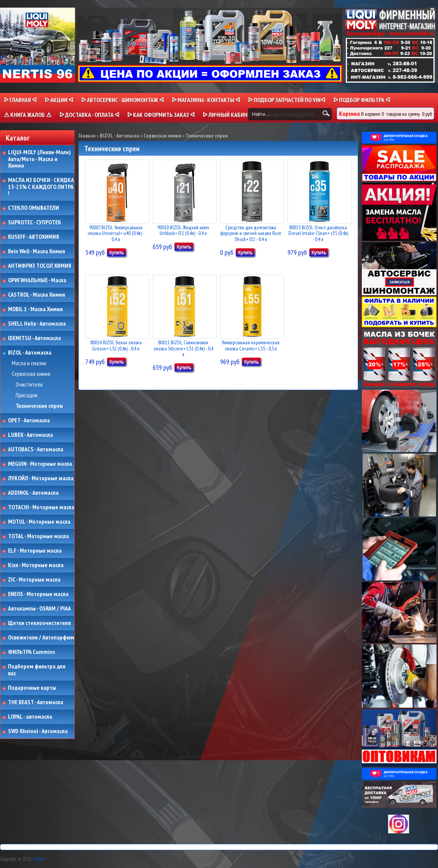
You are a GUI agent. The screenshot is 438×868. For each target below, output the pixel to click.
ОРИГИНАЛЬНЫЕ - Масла (37, 280)
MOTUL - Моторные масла (39, 522)
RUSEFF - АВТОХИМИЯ (34, 237)
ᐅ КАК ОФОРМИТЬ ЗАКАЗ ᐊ (161, 115)
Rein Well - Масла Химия (37, 251)
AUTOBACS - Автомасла (36, 449)
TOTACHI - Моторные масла (41, 507)
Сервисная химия (31, 374)
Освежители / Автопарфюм (41, 638)
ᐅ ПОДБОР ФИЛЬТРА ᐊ (362, 100)
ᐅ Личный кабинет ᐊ (231, 115)
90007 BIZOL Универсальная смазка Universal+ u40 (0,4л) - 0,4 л (116, 233)
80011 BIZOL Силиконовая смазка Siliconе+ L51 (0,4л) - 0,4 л (183, 348)
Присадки (26, 395)
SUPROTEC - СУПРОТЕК (35, 222)
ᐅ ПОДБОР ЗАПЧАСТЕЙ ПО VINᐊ (287, 100)
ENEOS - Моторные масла (38, 594)
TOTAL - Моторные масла (38, 536)
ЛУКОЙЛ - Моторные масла (41, 478)
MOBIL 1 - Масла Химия (35, 309)
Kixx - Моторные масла (36, 565)
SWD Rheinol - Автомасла (38, 731)
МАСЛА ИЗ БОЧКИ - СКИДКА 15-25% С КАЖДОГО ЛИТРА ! (41, 187)
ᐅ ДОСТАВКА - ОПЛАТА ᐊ (89, 115)
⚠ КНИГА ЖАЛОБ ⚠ (28, 115)
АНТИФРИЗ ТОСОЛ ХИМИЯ (40, 266)
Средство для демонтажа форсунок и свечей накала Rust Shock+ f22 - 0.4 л (251, 233)
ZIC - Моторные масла (34, 580)
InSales (39, 859)
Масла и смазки (29, 363)
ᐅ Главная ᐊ (20, 100)
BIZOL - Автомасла (30, 353)
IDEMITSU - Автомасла (34, 338)
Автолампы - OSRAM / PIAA (39, 609)
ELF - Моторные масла (35, 551)
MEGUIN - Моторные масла (40, 464)
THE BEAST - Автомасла (36, 702)
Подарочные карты (32, 688)
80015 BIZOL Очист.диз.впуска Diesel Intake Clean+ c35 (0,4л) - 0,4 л (318, 233)
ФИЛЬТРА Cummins (31, 652)
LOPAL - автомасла (30, 717)
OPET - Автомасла (29, 420)
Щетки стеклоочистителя (39, 623)
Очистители (29, 385)
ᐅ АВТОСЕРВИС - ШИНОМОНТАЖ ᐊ (122, 100)
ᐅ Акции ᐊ (59, 100)
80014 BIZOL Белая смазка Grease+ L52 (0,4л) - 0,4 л (116, 345)
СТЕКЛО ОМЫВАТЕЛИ (34, 208)
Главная (87, 136)
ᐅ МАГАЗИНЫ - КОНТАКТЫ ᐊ (206, 100)
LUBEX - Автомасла (30, 435)
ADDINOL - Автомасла (33, 493)
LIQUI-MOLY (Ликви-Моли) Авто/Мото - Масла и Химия (40, 159)
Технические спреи (39, 406)
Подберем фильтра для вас (37, 670)
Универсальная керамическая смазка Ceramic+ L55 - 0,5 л (251, 345)
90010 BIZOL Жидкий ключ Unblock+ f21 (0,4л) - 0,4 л (183, 230)
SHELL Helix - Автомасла (37, 324)
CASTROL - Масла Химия (37, 295)
